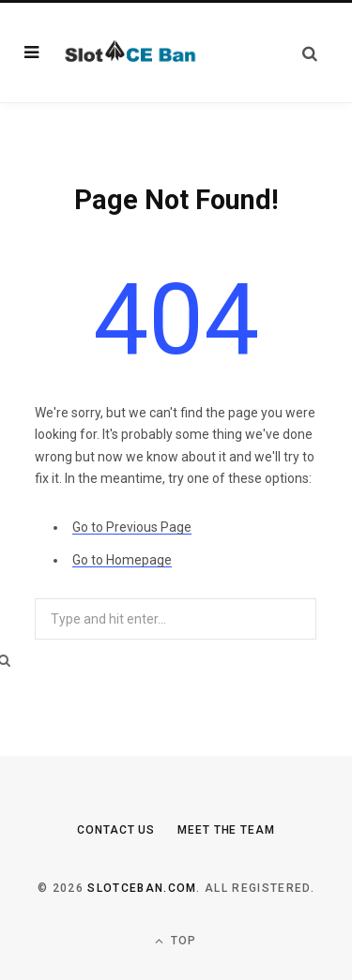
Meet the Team (226, 830)
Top (176, 941)
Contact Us (116, 830)
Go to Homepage (122, 560)
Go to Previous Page (132, 527)
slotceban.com (142, 888)
